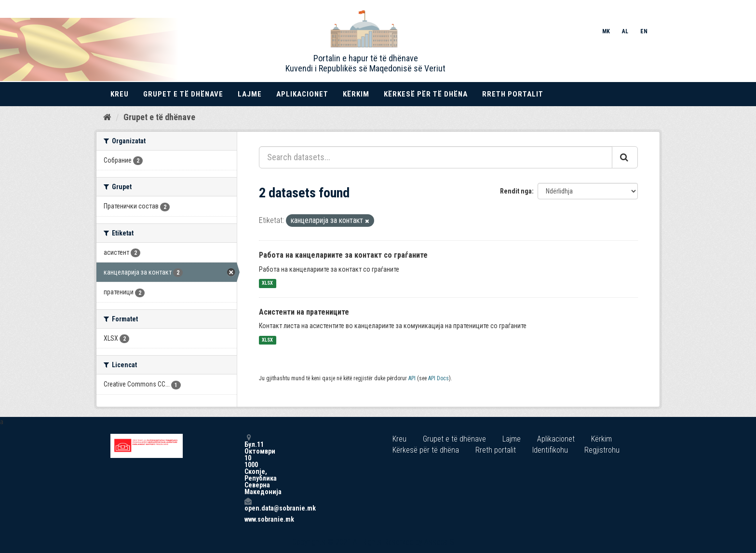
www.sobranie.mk (248, 519)
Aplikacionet (302, 94)
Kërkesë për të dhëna (426, 94)
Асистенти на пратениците (304, 312)
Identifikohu (550, 450)
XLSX (267, 283)
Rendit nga (516, 191)
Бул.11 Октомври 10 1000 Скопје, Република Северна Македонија (248, 464)
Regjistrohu (602, 450)
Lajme (250, 94)
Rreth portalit (513, 94)
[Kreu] (107, 117)
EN (644, 31)
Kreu (120, 94)
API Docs (439, 378)
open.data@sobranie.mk (248, 505)
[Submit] (625, 157)
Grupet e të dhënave (183, 94)
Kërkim (356, 94)
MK (606, 31)
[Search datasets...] (436, 157)
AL (625, 31)
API (412, 378)
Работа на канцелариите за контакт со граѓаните (343, 255)
